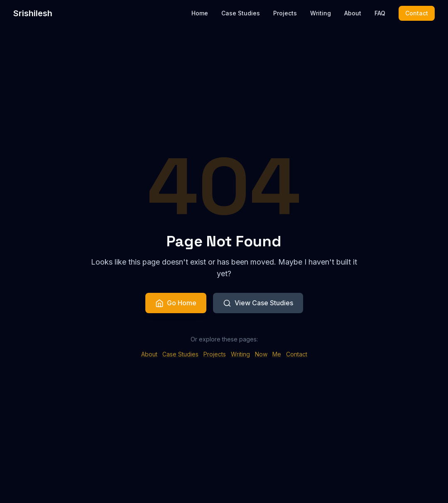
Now (261, 356)
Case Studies (241, 8)
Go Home (176, 304)
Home (200, 8)
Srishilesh (33, 7)
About (353, 8)
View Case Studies (258, 304)
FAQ (380, 8)
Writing (321, 8)
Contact (417, 7)
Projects (285, 8)
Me (277, 356)
